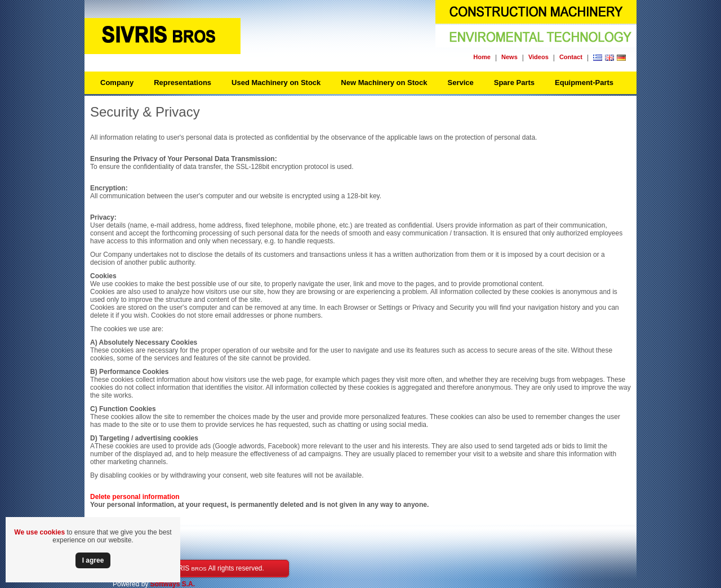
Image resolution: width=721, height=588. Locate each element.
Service (460, 83)
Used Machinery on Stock (276, 83)
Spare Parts (514, 83)
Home (482, 57)
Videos (538, 57)
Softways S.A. (173, 584)
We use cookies (39, 532)
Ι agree (93, 560)
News (509, 57)
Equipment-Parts (584, 83)
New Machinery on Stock (384, 83)
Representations (183, 83)
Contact (571, 57)
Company (117, 83)
